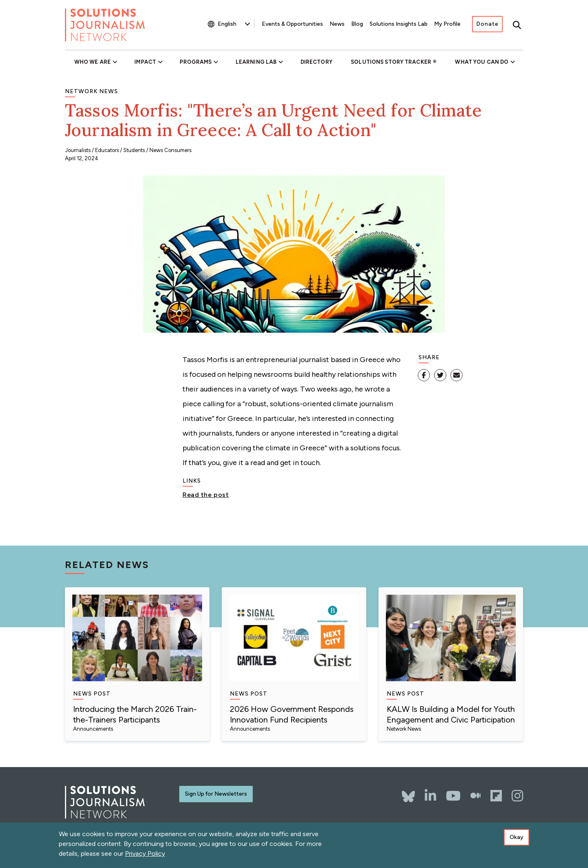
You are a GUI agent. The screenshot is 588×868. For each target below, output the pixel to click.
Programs (196, 62)
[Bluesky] (408, 792)
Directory (316, 62)
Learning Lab (256, 62)
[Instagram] (517, 796)
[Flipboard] (496, 796)
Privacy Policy (145, 856)
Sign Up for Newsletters (216, 794)
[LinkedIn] (430, 796)
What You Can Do (482, 62)
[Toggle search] (517, 25)
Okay (517, 840)
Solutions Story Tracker (391, 62)
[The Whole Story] (476, 796)
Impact (145, 62)
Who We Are (92, 62)
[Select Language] (234, 24)
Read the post (206, 495)
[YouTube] (453, 796)
